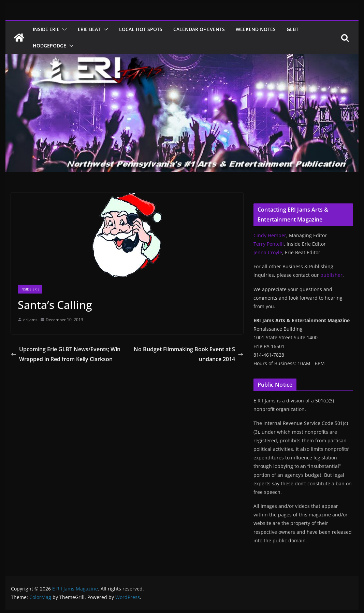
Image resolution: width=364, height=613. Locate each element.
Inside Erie (46, 29)
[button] (63, 29)
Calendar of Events (199, 29)
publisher (331, 275)
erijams (30, 320)
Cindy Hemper (270, 235)
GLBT (293, 29)
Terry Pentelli (269, 244)
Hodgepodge (49, 46)
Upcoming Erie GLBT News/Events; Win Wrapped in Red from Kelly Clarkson (66, 354)
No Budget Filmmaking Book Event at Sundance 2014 (188, 354)
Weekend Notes (256, 29)
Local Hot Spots (141, 29)
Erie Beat (89, 29)
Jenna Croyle (268, 252)
